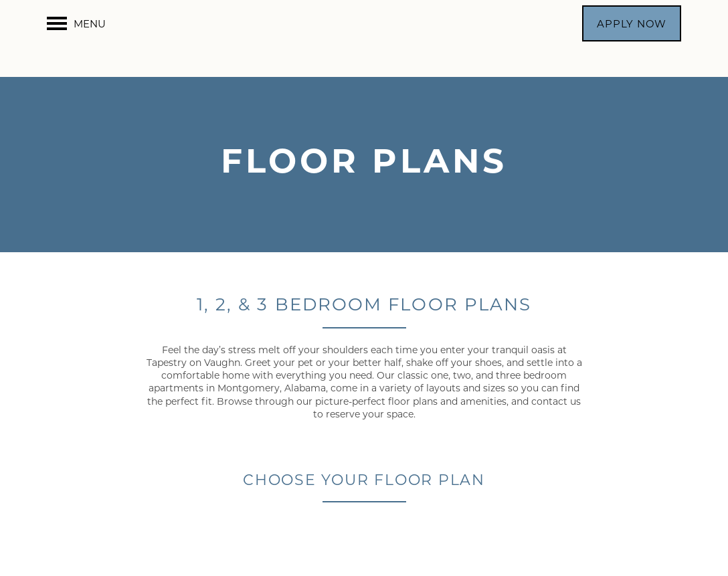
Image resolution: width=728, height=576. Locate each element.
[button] (632, 23)
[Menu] (76, 23)
